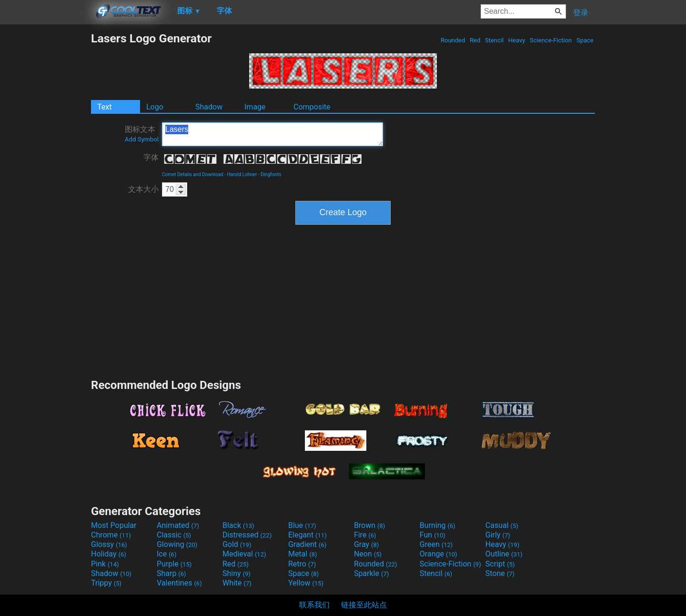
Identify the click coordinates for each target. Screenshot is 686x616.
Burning (438, 525)
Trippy (106, 583)
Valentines (179, 583)
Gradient (307, 544)
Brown (369, 525)
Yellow (306, 583)
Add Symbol (142, 139)
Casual (502, 525)
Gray (366, 544)
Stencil (494, 40)
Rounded (453, 40)
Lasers (272, 134)
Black (238, 525)
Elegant (308, 535)
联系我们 (314, 605)
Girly (498, 535)
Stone (500, 573)
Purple (174, 564)
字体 (151, 157)
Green (436, 544)
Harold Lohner (242, 174)
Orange (439, 554)
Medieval (244, 554)
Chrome (111, 535)
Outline (504, 554)
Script (500, 564)
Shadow (209, 107)
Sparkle (371, 573)
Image (255, 107)
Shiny (237, 573)
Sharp (171, 573)
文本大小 (143, 189)
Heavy (517, 40)
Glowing (177, 544)
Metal (303, 554)
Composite (312, 107)
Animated (178, 525)
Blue (302, 525)
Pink (105, 564)
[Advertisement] (45, 174)
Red (475, 40)
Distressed (247, 535)
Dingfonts (271, 174)
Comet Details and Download (193, 174)
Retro (302, 564)
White (237, 583)
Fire (365, 535)
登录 (581, 13)
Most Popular (114, 525)
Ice (166, 554)
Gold (237, 544)
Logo (155, 107)
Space (585, 40)
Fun (433, 535)
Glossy (109, 544)
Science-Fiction (551, 40)
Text (104, 107)
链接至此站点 (364, 605)
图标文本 (142, 134)
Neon (368, 554)
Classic (174, 535)
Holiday (109, 554)
